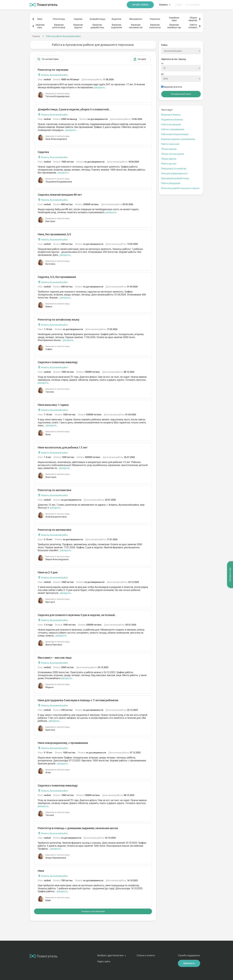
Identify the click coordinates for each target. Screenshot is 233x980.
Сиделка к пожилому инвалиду (58, 362)
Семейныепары (174, 19)
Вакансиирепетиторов (59, 26)
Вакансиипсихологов (155, 26)
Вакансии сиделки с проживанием (178, 139)
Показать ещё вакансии (93, 911)
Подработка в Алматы (172, 120)
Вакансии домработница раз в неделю (180, 188)
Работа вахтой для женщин (175, 134)
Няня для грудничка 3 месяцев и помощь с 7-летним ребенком (78, 700)
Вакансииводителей (117, 26)
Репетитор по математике (55, 490)
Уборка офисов (169, 159)
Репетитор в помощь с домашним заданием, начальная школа (78, 828)
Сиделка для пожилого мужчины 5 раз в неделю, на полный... (77, 615)
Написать (189, 963)
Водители (116, 19)
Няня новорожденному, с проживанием (63, 743)
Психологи (155, 19)
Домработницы (97, 19)
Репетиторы (59, 19)
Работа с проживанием (173, 129)
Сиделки (78, 19)
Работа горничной (170, 144)
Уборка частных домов (173, 154)
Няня (41, 871)
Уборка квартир (169, 149)
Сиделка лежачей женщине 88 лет (60, 195)
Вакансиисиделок (78, 26)
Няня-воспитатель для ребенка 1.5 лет (63, 447)
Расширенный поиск (181, 94)
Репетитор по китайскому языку (59, 320)
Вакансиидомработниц (97, 26)
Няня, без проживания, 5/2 (54, 234)
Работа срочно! (169, 164)
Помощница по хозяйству (174, 169)
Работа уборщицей (171, 183)
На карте (140, 59)
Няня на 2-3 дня (48, 572)
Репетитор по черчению (53, 70)
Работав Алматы (193, 26)
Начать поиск (140, 5)
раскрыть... (100, 87)
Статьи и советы (146, 955)
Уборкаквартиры (193, 19)
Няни (40, 19)
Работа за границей (171, 124)
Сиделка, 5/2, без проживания (57, 277)
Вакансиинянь (40, 26)
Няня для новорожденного (174, 173)
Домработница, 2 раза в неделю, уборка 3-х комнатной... (74, 109)
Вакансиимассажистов (136, 26)
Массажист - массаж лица (55, 658)
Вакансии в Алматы (171, 115)
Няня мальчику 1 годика (53, 405)
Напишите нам (230, 575)
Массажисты (136, 19)
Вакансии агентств (172, 87)
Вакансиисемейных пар (174, 26)
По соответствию (48, 59)
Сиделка (43, 152)
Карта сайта (104, 962)
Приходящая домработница (175, 178)
